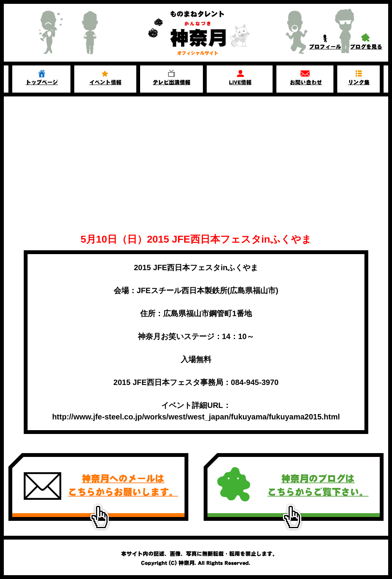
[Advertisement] (196, 154)
